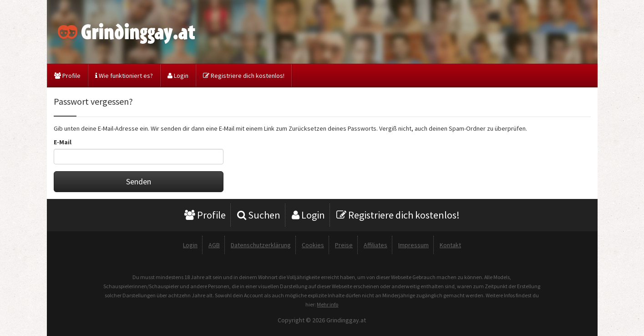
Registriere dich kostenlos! (244, 76)
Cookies (313, 245)
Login (178, 76)
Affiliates (375, 245)
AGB (214, 245)
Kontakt (450, 245)
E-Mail (63, 142)
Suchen (259, 215)
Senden (139, 181)
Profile (67, 76)
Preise (344, 245)
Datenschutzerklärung (261, 245)
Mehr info (327, 304)
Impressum (413, 245)
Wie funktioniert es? (124, 76)
